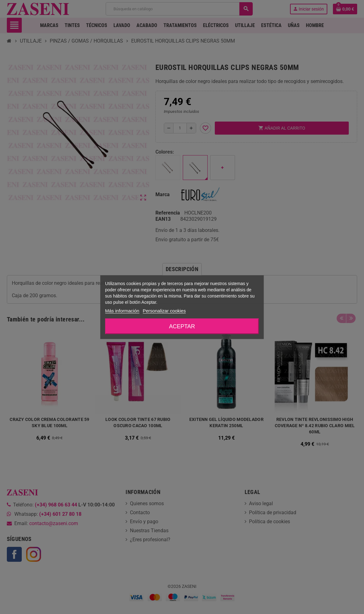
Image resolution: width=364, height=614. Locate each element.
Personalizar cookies (164, 310)
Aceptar (182, 326)
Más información (122, 310)
